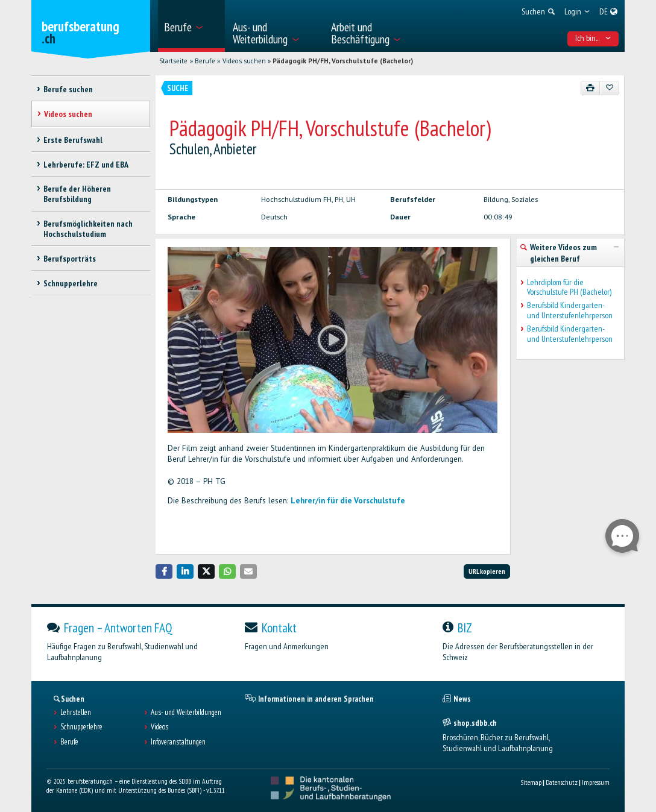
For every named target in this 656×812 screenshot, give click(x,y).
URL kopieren (487, 571)
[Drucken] (591, 88)
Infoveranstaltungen (178, 742)
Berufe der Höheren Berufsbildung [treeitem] (77, 194)
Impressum (596, 782)
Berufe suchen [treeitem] (68, 89)
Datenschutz (562, 782)
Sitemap (531, 782)
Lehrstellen (76, 713)
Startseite (173, 61)
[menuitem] (191, 26)
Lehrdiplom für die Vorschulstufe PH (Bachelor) (569, 288)
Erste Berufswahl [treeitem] (73, 140)
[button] (164, 571)
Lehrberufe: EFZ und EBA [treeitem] (86, 165)
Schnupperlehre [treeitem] (71, 283)
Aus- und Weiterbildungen (186, 713)
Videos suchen (244, 61)
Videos (159, 727)
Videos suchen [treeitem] (68, 114)
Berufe (205, 61)
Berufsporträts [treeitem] (70, 259)
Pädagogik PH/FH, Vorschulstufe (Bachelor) (343, 61)
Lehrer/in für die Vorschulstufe (348, 501)
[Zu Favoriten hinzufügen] (609, 88)
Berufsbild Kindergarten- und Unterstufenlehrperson (570, 310)
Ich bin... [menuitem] (593, 38)
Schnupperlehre (81, 727)
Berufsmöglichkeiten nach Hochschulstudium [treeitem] (88, 229)
